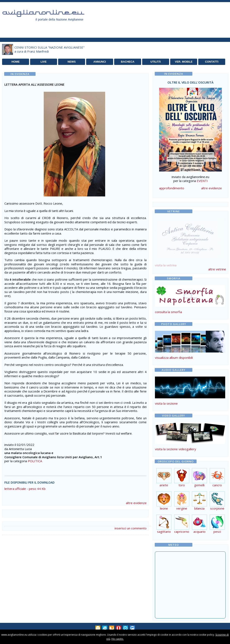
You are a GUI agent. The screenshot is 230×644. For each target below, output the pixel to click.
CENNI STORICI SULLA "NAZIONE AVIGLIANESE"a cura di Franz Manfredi (49, 49)
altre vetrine (217, 269)
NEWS (72, 62)
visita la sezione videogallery (176, 449)
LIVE (44, 62)
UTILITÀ (156, 62)
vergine (182, 507)
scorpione (217, 507)
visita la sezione (166, 403)
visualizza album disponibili (174, 357)
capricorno (182, 530)
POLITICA (35, 461)
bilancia (199, 507)
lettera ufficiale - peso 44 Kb (25, 489)
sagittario (164, 530)
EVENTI (202, 181)
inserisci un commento (131, 528)
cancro (217, 483)
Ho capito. (118, 639)
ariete (164, 483)
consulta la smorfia (168, 312)
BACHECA (128, 62)
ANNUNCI (100, 62)
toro (182, 483)
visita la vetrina (166, 265)
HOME (16, 62)
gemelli (199, 483)
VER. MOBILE (184, 62)
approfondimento (172, 188)
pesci (217, 530)
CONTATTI (212, 62)
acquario (199, 530)
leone (164, 507)
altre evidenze (136, 503)
